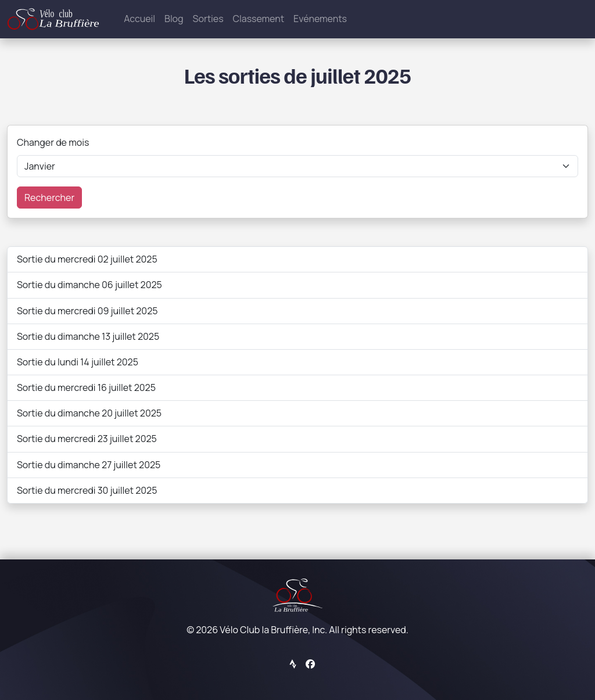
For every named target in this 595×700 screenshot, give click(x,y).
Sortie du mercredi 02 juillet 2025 (87, 259)
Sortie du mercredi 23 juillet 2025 (87, 439)
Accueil (139, 19)
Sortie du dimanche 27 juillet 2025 (89, 465)
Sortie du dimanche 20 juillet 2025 (89, 413)
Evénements (320, 19)
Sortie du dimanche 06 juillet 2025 (89, 285)
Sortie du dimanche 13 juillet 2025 (88, 336)
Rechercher (49, 198)
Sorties (208, 19)
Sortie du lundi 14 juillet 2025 (78, 362)
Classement (259, 19)
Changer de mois (53, 142)
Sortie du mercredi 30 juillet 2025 (87, 490)
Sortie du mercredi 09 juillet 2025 (87, 311)
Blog (174, 19)
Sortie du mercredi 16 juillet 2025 (86, 387)
